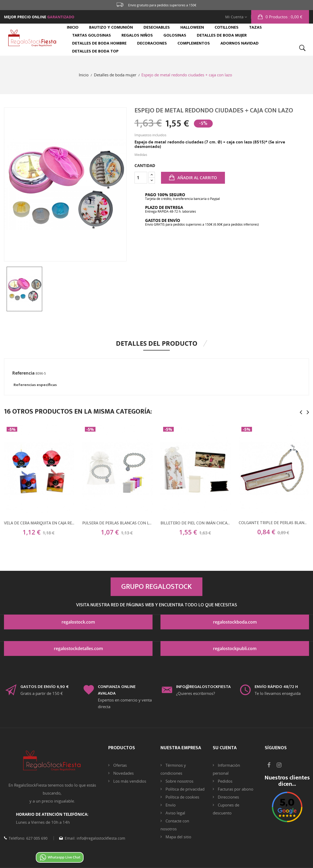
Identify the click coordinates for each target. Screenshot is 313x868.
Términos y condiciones (173, 769)
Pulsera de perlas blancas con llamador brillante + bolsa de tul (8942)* (117, 523)
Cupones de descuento (226, 809)
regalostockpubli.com (235, 648)
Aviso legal (175, 813)
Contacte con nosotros (175, 825)
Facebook (269, 765)
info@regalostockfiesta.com (100, 838)
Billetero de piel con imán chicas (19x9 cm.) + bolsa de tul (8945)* (196, 523)
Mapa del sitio (178, 837)
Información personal (226, 769)
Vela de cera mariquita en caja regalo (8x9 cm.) (39, 523)
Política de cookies (182, 797)
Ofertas (119, 765)
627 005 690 (36, 838)
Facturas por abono (235, 789)
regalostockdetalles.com (78, 648)
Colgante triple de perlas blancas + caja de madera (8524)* (274, 523)
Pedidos (225, 781)
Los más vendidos (129, 781)
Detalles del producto (157, 343)
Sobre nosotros (179, 781)
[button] (280, 17)
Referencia (23, 373)
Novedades (123, 773)
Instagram (279, 765)
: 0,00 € (283, 17)
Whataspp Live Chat (60, 857)
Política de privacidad (184, 789)
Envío (170, 805)
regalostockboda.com (235, 622)
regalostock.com (78, 622)
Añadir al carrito (197, 178)
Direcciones (228, 797)
